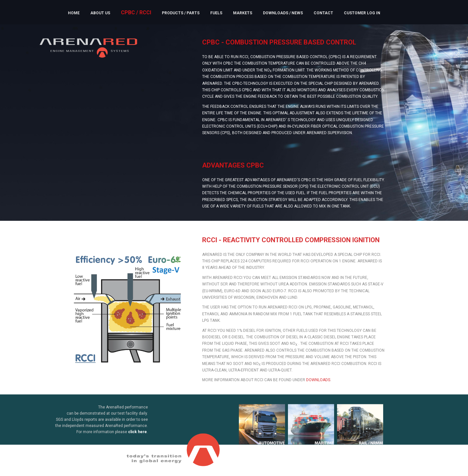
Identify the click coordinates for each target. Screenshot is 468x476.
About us (100, 13)
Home (74, 13)
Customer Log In (362, 13)
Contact (323, 13)
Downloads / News (283, 13)
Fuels (216, 13)
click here (137, 435)
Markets (243, 13)
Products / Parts (181, 13)
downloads (318, 383)
